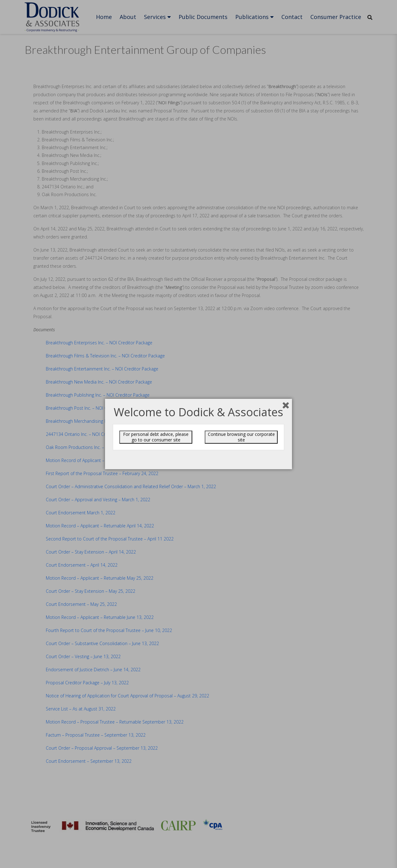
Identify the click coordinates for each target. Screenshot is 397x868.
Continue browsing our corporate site (241, 437)
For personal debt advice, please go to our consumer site (156, 437)
